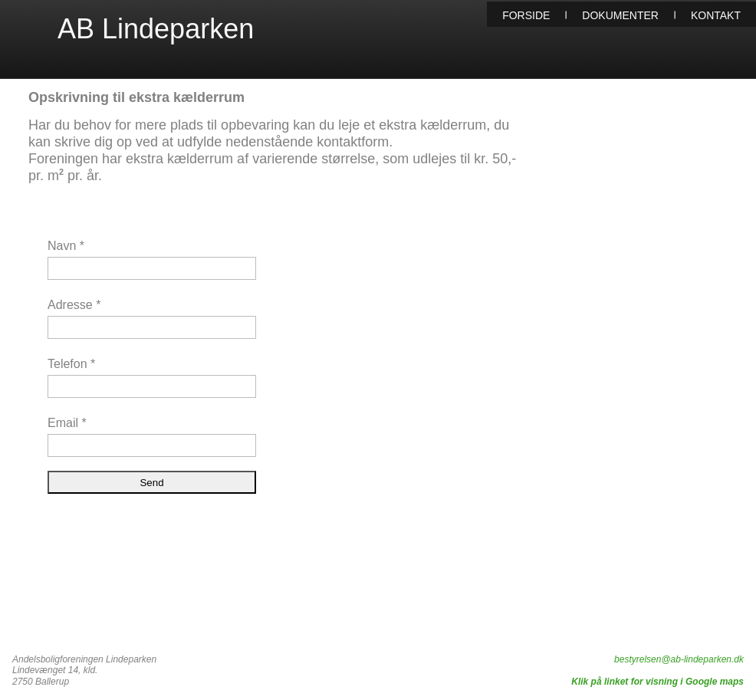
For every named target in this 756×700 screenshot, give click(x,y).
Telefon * (71, 364)
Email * (67, 423)
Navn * (66, 246)
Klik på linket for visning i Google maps (657, 682)
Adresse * (74, 305)
